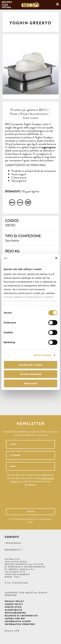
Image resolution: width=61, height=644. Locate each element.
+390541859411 (13, 543)
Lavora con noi (15, 619)
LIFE (17, 631)
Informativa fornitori (20, 624)
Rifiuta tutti (30, 383)
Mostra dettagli (43, 355)
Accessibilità (14, 610)
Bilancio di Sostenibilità (21, 616)
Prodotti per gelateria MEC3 (29, 110)
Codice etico (13, 607)
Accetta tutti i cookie (30, 365)
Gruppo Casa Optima (7, 5)
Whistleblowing (15, 613)
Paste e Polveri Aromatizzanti (29, 114)
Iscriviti (31, 512)
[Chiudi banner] (56, 258)
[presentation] (27, 499)
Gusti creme (30, 118)
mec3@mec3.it (14, 550)
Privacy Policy (14, 601)
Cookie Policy (14, 604)
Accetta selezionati (30, 374)
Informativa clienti (18, 621)
